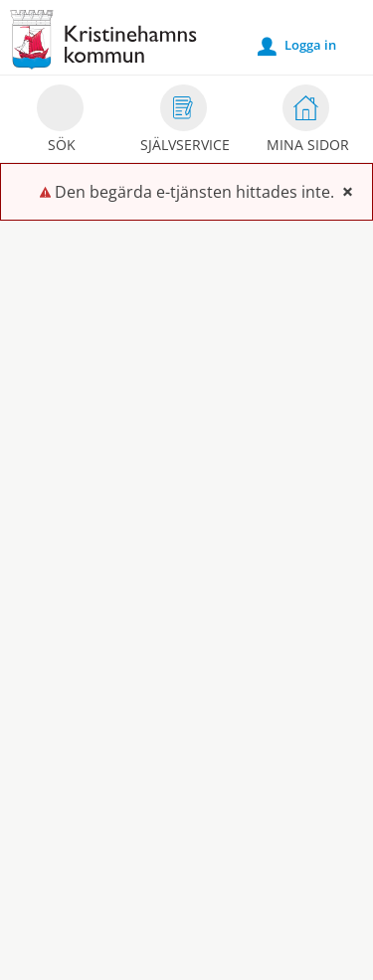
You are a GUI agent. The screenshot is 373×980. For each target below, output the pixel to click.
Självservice (185, 122)
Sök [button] (60, 122)
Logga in (297, 46)
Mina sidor (308, 122)
